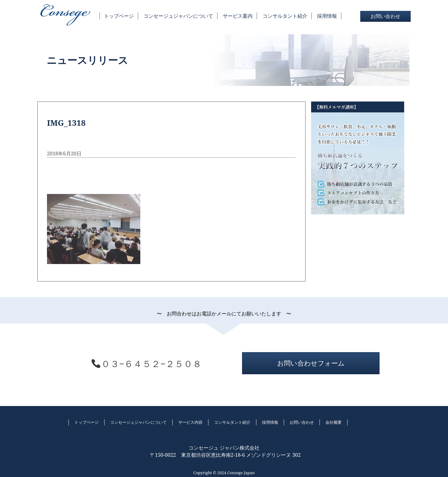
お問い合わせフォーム (311, 363)
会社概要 (334, 422)
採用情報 (327, 16)
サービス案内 (238, 16)
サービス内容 (190, 422)
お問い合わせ (385, 16)
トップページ (119, 16)
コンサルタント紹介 (285, 16)
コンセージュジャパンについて (178, 16)
